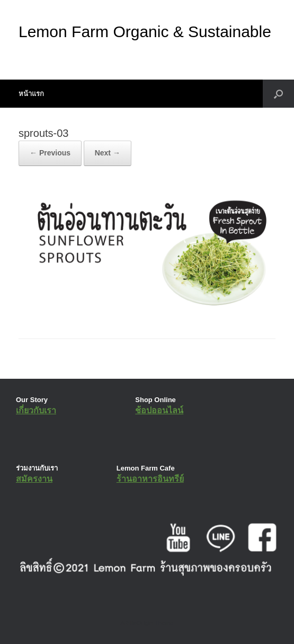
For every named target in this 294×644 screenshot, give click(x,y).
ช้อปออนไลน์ (159, 410)
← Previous (50, 153)
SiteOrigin (140, 623)
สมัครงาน (34, 479)
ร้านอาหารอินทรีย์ (150, 479)
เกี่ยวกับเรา (36, 410)
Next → (108, 153)
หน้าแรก (31, 94)
